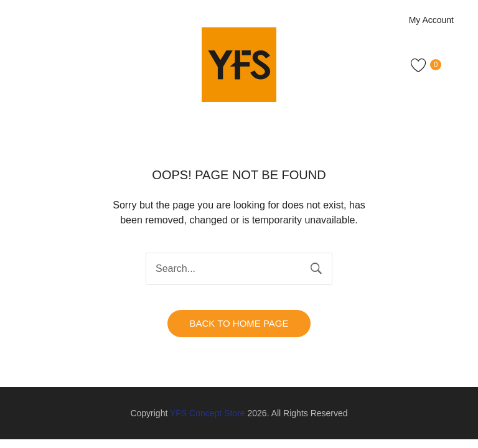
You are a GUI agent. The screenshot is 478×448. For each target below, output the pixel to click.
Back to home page (239, 323)
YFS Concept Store (208, 413)
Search (316, 269)
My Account (431, 20)
